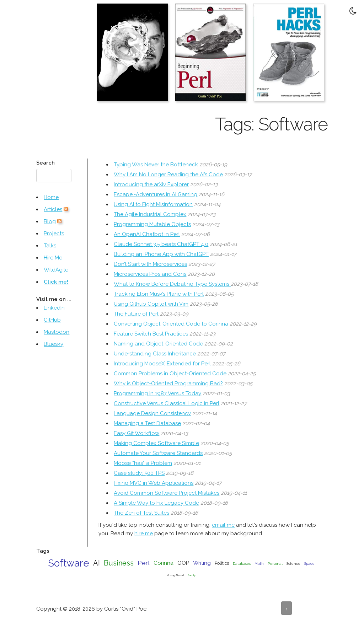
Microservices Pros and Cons (150, 274)
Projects (54, 234)
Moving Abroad (175, 575)
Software (69, 563)
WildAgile (56, 270)
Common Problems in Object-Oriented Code (170, 374)
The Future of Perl (136, 314)
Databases (242, 564)
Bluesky (53, 344)
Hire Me (53, 258)
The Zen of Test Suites (141, 513)
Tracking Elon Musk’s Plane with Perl (159, 294)
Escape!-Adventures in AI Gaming (156, 194)
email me (223, 525)
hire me (144, 533)
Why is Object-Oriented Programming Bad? (168, 384)
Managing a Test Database (147, 423)
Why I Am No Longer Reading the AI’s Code (168, 175)
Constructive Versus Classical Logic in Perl (167, 403)
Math (259, 564)
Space (309, 564)
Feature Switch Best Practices (151, 334)
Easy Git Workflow (136, 433)
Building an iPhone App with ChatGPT (161, 254)
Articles (53, 209)
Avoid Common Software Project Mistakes (167, 493)
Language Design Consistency (152, 413)
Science (293, 564)
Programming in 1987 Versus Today (157, 393)
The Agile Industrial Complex (150, 214)
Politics (222, 563)
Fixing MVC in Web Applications (154, 483)
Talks (50, 246)
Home (51, 197)
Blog (50, 221)
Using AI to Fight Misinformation (153, 204)
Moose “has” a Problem (143, 463)
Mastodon (57, 332)
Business (119, 563)
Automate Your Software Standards (158, 453)
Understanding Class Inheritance (155, 354)
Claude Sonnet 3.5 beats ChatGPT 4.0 (161, 244)
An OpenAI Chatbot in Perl (147, 234)
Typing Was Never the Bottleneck (156, 165)
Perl (144, 563)
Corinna (164, 563)
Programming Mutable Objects (152, 224)
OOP (183, 563)
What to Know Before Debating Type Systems (172, 284)
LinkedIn (54, 308)
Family (192, 575)
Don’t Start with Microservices (150, 264)
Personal (275, 564)
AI (97, 563)
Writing (202, 563)
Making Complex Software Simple (156, 443)
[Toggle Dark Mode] (353, 11)
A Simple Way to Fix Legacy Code (156, 503)
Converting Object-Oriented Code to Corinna (171, 324)
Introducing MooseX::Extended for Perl (162, 364)
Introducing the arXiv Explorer (151, 184)
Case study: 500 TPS (139, 473)
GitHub (52, 320)
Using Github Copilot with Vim (151, 304)
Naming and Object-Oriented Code (158, 344)
